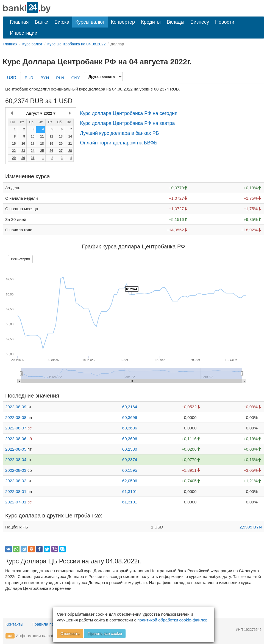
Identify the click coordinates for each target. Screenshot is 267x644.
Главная (19, 22)
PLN (60, 78)
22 (14, 151)
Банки (42, 22)
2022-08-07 (16, 428)
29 (14, 158)
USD (12, 78)
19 (51, 144)
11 (42, 136)
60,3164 (130, 407)
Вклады (176, 22)
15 (14, 144)
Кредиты (151, 22)
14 (70, 136)
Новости (225, 22)
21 (70, 144)
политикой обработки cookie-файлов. (173, 620)
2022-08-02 (16, 481)
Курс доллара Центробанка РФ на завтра (127, 123)
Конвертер (123, 22)
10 (33, 136)
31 (33, 158)
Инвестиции (24, 33)
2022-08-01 (16, 491)
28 (70, 151)
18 (42, 144)
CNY (76, 78)
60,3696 (130, 417)
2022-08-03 (16, 470)
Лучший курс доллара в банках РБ (119, 133)
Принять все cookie (105, 634)
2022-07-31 (16, 502)
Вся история (20, 259)
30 (23, 158)
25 (42, 151)
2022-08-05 (16, 449)
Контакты (14, 624)
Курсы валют (90, 22)
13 (61, 136)
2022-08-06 (16, 439)
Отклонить (70, 634)
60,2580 (130, 449)
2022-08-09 (16, 407)
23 (23, 151)
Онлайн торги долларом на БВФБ (119, 143)
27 (61, 151)
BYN (45, 78)
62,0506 (130, 481)
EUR (29, 78)
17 (33, 144)
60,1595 (130, 470)
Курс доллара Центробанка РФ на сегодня (129, 113)
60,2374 (130, 460)
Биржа (62, 22)
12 (51, 136)
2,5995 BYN (251, 527)
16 (23, 144)
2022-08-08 (16, 417)
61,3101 (130, 491)
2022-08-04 (16, 460)
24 (33, 151)
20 (61, 144)
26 (51, 151)
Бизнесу (200, 22)
